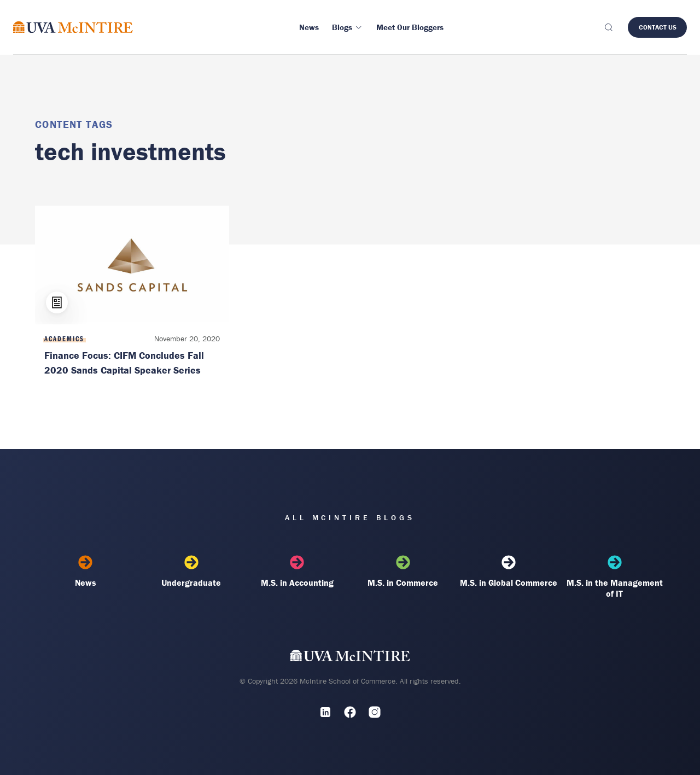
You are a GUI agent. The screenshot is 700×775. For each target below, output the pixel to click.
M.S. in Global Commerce (509, 572)
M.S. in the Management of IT (615, 577)
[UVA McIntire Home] (350, 658)
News (85, 572)
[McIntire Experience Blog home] (73, 27)
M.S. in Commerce (403, 572)
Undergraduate (191, 572)
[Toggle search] (608, 27)
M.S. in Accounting (297, 572)
